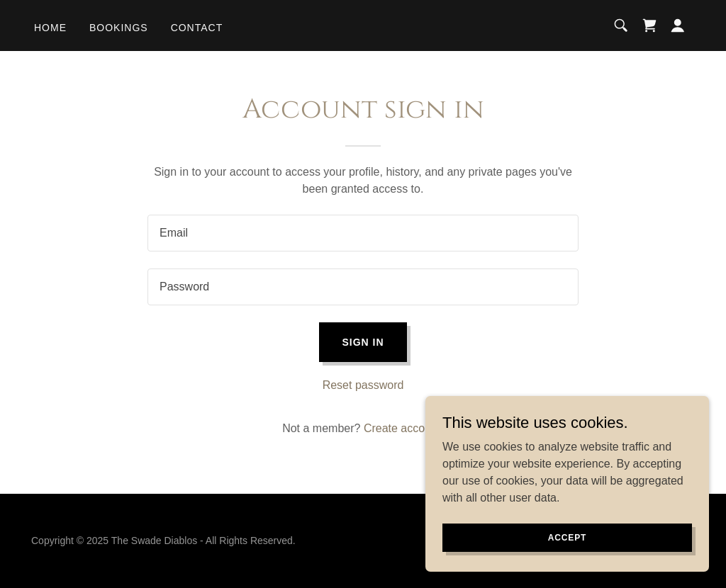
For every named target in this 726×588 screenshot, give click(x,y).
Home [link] (50, 28)
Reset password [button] (363, 385)
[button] (678, 26)
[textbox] (363, 233)
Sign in (363, 342)
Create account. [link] (404, 428)
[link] (649, 26)
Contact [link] (197, 28)
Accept (567, 537)
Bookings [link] (119, 28)
